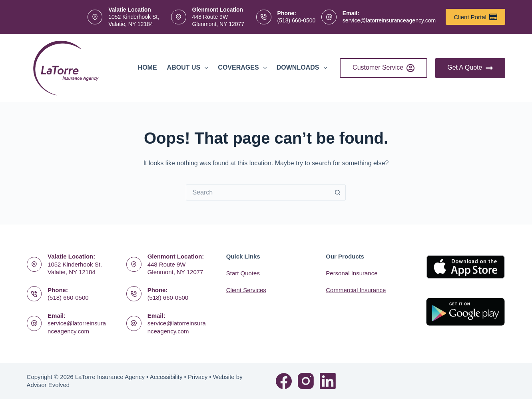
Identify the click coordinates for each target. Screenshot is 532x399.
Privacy (198, 377)
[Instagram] (306, 381)
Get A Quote (470, 68)
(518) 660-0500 (297, 20)
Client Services (246, 290)
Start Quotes (243, 273)
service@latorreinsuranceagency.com (389, 20)
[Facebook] (284, 381)
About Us (189, 68)
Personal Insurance (352, 273)
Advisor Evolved (48, 385)
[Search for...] (258, 192)
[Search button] (338, 192)
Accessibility (166, 377)
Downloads (303, 68)
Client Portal (475, 17)
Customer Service (384, 68)
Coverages (244, 68)
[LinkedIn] (328, 381)
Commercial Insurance (356, 290)
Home (147, 67)
